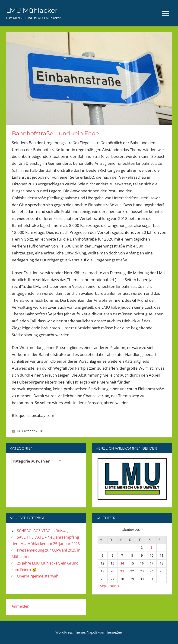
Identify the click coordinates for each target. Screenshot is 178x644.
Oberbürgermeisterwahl (38, 576)
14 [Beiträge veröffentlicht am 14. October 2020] (122, 563)
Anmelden (21, 606)
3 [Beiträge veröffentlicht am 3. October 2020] (152, 547)
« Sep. (102, 586)
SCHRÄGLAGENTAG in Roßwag (43, 531)
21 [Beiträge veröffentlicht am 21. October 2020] (122, 571)
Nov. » (114, 586)
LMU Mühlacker (32, 10)
